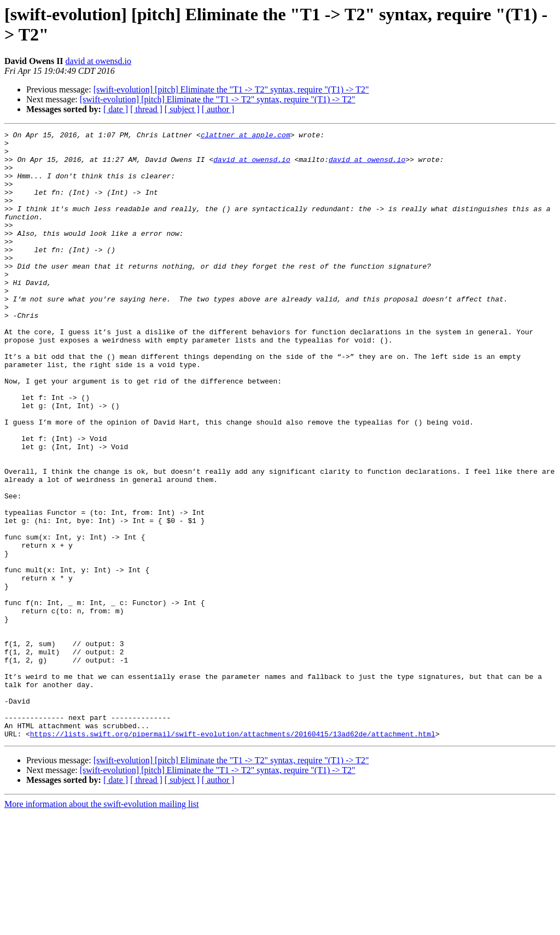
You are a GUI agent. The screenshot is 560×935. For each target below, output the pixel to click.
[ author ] (218, 109)
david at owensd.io (98, 61)
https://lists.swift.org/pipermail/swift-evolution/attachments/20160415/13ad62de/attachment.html (233, 855)
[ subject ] (182, 109)
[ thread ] (146, 109)
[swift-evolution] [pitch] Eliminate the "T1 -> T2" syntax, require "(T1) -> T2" (231, 89)
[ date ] (116, 109)
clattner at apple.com (246, 136)
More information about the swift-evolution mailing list (102, 925)
